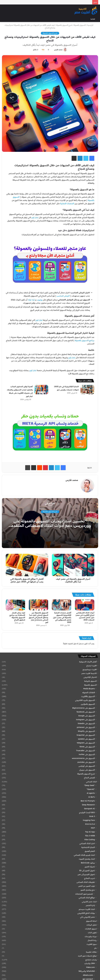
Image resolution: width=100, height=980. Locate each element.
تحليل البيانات (92, 925)
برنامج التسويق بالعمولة (85, 340)
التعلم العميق (90, 851)
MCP (93, 828)
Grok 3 (92, 816)
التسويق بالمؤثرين (88, 704)
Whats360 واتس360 (87, 971)
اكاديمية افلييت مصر (89, 673)
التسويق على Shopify (86, 731)
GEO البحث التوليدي (87, 812)
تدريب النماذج (89, 878)
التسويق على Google (87, 716)
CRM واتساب (90, 963)
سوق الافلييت (92, 944)
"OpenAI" (91, 789)
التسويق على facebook (86, 712)
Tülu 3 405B (90, 836)
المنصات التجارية (67, 203)
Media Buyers (89, 689)
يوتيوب (40, 300)
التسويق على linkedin (86, 723)
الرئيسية (91, 25)
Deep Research (88, 805)
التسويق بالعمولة (80, 25)
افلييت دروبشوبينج (90, 669)
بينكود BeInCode (88, 863)
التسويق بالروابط (90, 681)
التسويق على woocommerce (83, 758)
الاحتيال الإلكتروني (90, 677)
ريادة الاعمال (92, 940)
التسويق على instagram (85, 720)
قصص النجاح (89, 778)
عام (95, 948)
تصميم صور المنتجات (84, 894)
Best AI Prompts (88, 801)
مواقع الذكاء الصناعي (87, 898)
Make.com (91, 967)
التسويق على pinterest (86, 727)
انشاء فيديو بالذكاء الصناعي (84, 855)
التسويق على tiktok (87, 747)
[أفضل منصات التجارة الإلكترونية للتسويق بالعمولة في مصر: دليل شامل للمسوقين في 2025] (62, 605)
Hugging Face (89, 820)
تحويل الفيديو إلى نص (86, 874)
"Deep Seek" (89, 785)
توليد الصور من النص (87, 886)
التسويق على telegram (86, 743)
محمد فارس (58, 50)
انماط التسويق (91, 921)
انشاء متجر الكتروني (89, 902)
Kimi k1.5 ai (90, 824)
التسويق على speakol (86, 739)
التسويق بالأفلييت (88, 696)
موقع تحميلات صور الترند (87, 956)
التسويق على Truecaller (85, 751)
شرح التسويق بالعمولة (64, 25)
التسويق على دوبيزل (87, 770)
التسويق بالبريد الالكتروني (85, 700)
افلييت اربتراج (92, 665)
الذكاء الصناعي (91, 782)
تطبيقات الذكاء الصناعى (86, 882)
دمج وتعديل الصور (88, 890)
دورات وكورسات (91, 936)
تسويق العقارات (91, 929)
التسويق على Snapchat (86, 735)
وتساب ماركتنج (91, 960)
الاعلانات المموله (89, 692)
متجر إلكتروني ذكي (87, 917)
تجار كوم (35, 217)
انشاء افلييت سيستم (87, 909)
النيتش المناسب (63, 296)
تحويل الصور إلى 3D (87, 871)
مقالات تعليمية (91, 952)
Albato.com (88, 975)
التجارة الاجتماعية (88, 847)
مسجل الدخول (78, 644)
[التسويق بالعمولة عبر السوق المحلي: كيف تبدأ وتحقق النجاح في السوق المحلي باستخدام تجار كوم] (38, 605)
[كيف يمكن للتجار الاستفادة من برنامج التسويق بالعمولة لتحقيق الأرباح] (15, 605)
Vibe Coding (90, 840)
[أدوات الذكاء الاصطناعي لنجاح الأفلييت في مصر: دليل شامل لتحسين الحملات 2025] (85, 605)
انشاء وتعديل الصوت (87, 859)
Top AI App (90, 832)
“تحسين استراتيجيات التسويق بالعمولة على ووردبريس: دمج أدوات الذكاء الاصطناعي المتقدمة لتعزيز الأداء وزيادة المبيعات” (50, 525)
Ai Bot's (92, 797)
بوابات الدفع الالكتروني (86, 913)
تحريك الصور (90, 867)
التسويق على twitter (87, 754)
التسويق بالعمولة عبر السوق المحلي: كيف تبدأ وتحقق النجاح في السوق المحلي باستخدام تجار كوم (38, 617)
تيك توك (31, 300)
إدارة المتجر (90, 905)
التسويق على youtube (86, 762)
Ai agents (91, 793)
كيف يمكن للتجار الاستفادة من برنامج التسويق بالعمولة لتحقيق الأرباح (17, 616)
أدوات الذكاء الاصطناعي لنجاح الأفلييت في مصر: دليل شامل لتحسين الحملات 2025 (85, 616)
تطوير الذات (92, 932)
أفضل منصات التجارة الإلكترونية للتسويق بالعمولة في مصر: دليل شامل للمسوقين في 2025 (62, 617)
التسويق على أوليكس (87, 766)
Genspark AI (89, 809)
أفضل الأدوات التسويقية (88, 662)
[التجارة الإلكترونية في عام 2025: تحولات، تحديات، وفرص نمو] (87, 390)
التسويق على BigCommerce (84, 708)
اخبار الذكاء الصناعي (87, 843)
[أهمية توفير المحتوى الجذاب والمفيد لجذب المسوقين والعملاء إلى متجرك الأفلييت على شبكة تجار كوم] (41, 390)
